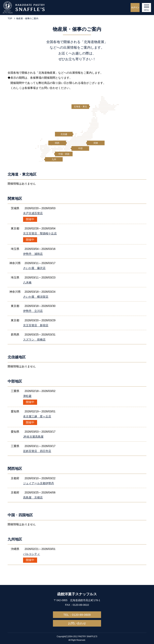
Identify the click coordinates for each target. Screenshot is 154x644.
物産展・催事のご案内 (27, 18)
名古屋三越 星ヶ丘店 (37, 416)
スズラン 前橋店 (34, 340)
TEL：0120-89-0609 (77, 615)
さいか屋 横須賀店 (36, 297)
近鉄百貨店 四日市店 (37, 451)
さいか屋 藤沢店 (34, 268)
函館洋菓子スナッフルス (77, 594)
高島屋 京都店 (33, 497)
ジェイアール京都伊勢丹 (38, 483)
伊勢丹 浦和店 (33, 254)
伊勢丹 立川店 (33, 311)
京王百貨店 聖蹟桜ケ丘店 (40, 233)
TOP (10, 18)
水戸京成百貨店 (33, 213)
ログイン (135, 8)
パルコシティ (31, 554)
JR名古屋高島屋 (33, 437)
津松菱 (27, 396)
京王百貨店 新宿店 (36, 325)
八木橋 (27, 282)
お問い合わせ (77, 623)
